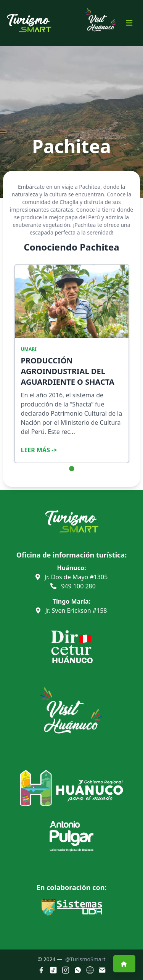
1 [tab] (72, 469)
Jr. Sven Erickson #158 (71, 610)
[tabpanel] (72, 364)
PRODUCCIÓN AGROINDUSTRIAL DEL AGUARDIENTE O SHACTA (68, 371)
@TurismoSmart (85, 959)
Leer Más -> (39, 450)
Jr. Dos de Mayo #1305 (72, 577)
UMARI (29, 349)
